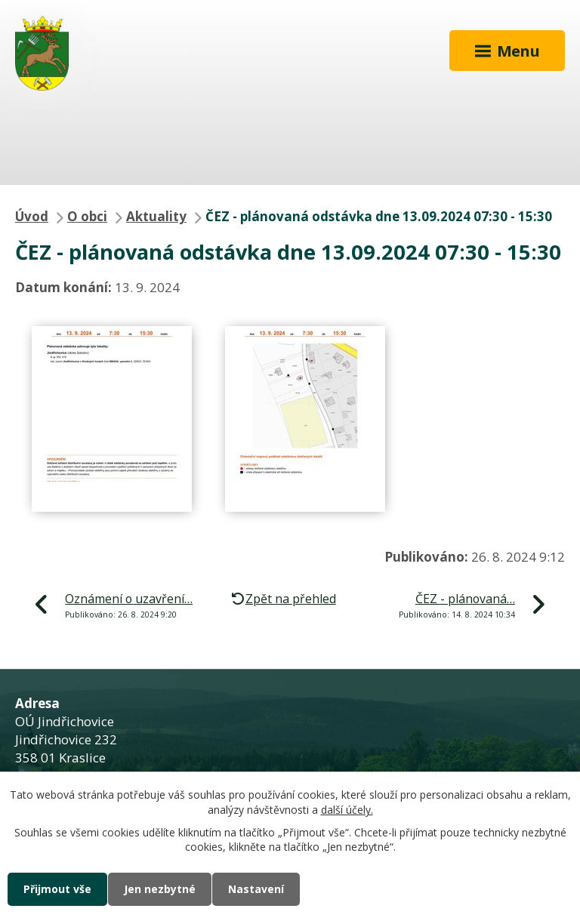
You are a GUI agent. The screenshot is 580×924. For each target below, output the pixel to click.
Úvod (32, 216)
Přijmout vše (57, 889)
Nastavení (256, 889)
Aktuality (156, 216)
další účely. (347, 810)
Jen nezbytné (160, 889)
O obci (87, 216)
